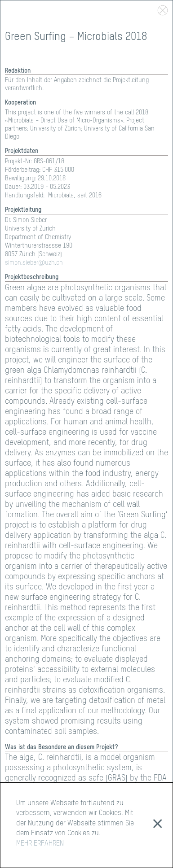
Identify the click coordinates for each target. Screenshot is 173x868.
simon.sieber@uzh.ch (34, 263)
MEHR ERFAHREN (40, 844)
